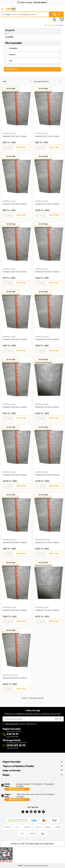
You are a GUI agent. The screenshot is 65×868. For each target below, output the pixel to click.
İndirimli (11, 55)
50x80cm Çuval (9, 201)
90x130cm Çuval (42, 472)
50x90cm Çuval (42, 201)
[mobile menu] (2, 9)
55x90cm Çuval (41, 269)
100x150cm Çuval (10, 540)
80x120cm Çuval (42, 404)
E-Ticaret (25, 866)
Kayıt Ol (58, 719)
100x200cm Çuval (43, 540)
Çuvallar (9, 37)
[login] (54, 19)
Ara (56, 14)
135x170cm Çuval (42, 607)
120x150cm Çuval (9, 607)
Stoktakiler (12, 48)
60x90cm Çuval (9, 337)
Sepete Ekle (21, 147)
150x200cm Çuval (10, 675)
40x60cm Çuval (9, 133)
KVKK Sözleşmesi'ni (12, 724)
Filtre (17, 81)
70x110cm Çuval (9, 404)
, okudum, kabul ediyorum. (20, 724)
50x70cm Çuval (42, 133)
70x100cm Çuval (42, 337)
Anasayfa (49, 25)
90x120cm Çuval (9, 472)
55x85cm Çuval (9, 269)
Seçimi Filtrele (32, 69)
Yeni (9, 61)
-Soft (19, 866)
